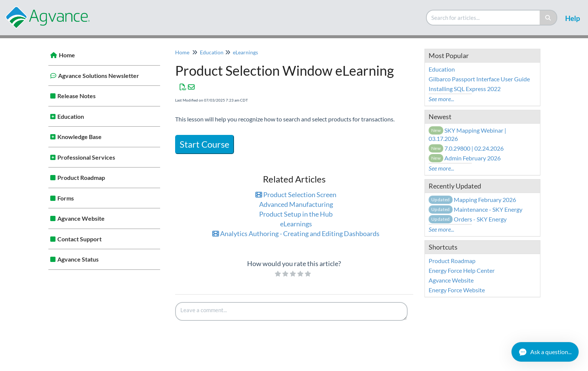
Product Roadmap (81, 177)
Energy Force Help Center (462, 270)
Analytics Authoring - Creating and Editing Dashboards (296, 233)
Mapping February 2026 (472, 200)
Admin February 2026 (465, 158)
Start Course (205, 144)
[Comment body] (291, 311)
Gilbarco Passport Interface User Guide (479, 79)
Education (71, 116)
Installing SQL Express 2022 (465, 89)
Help (573, 18)
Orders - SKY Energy (468, 219)
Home (67, 55)
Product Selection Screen (296, 194)
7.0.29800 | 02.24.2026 (466, 148)
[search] (483, 18)
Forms (66, 198)
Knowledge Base (79, 137)
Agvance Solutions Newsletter (99, 76)
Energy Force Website (457, 290)
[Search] (548, 18)
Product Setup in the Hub (296, 214)
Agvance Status (78, 259)
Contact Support (79, 239)
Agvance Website (81, 218)
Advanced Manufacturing (296, 204)
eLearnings (245, 52)
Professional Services (86, 157)
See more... (441, 99)
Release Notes (76, 96)
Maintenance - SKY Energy (475, 209)
